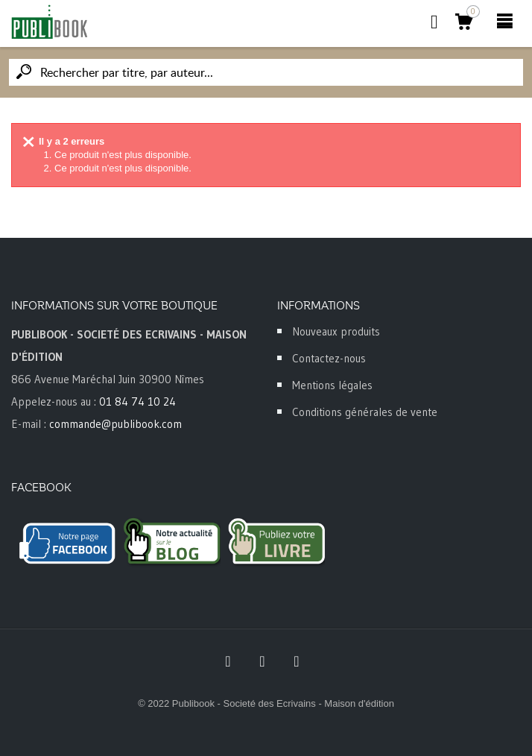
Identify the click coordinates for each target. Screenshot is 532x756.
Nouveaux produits (336, 331)
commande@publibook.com (115, 424)
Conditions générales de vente (365, 412)
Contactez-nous (329, 358)
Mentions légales (332, 385)
